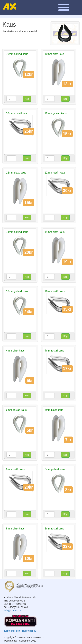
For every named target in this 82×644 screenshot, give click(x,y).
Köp (27, 99)
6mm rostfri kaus (16, 469)
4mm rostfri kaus (54, 351)
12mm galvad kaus (56, 113)
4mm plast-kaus (15, 351)
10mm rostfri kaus (16, 113)
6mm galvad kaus (16, 410)
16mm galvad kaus (17, 291)
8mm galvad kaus (55, 469)
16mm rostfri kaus (55, 291)
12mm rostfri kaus (55, 173)
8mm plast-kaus (15, 529)
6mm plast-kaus (54, 410)
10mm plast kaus (55, 54)
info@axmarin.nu (13, 611)
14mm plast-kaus (55, 232)
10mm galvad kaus (17, 54)
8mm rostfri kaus (54, 529)
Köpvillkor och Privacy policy (20, 631)
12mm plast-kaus (16, 173)
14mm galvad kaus (17, 232)
